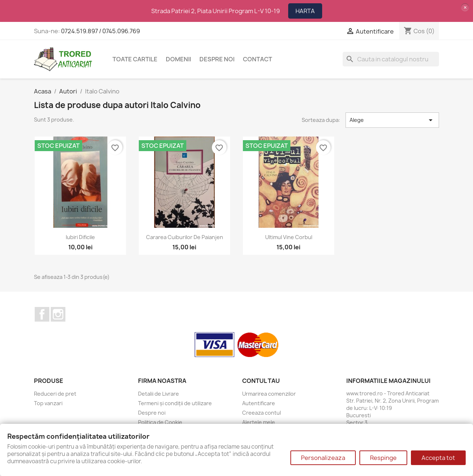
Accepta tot (438, 458)
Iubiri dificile (80, 237)
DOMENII (178, 59)
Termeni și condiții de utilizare (175, 403)
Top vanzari (48, 403)
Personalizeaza (323, 458)
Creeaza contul (262, 413)
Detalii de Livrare (159, 394)
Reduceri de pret (55, 394)
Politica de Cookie (160, 422)
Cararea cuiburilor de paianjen (185, 237)
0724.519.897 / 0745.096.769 (100, 31)
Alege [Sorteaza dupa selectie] (392, 120)
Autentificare (259, 403)
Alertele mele (259, 422)
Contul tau (261, 381)
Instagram (58, 314)
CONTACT (258, 59)
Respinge (383, 458)
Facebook (42, 314)
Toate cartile (135, 59)
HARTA (305, 11)
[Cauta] (391, 59)
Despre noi (217, 59)
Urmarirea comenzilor (269, 394)
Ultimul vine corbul (289, 237)
